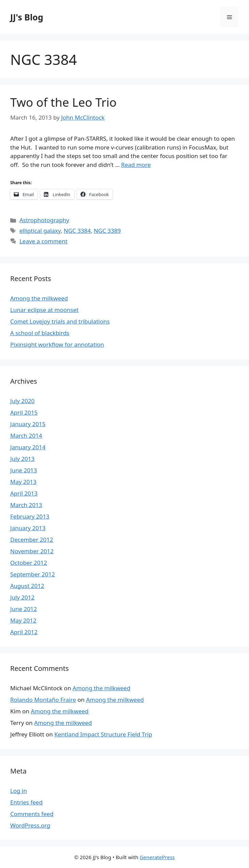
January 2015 (28, 424)
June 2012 (24, 609)
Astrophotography (44, 220)
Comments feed (32, 814)
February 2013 (30, 516)
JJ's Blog (27, 17)
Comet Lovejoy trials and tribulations (60, 321)
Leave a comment (43, 241)
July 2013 (22, 459)
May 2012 (23, 620)
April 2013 (24, 493)
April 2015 (24, 412)
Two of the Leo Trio (63, 102)
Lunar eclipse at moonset (44, 310)
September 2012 (32, 574)
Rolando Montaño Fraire (43, 700)
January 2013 (28, 528)
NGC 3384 (77, 231)
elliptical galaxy (40, 231)
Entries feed (26, 802)
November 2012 (32, 551)
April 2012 (24, 632)
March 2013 (26, 505)
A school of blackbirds (40, 333)
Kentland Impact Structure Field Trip (103, 734)
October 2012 (29, 563)
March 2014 (26, 436)
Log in (19, 791)
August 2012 (27, 586)
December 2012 (32, 540)
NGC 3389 (107, 231)
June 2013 (24, 470)
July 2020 (22, 401)
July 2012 (22, 597)
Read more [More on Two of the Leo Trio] (136, 165)
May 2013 (23, 482)
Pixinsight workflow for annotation (57, 344)
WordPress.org (30, 825)
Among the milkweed (39, 298)
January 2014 (28, 447)
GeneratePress (157, 857)
